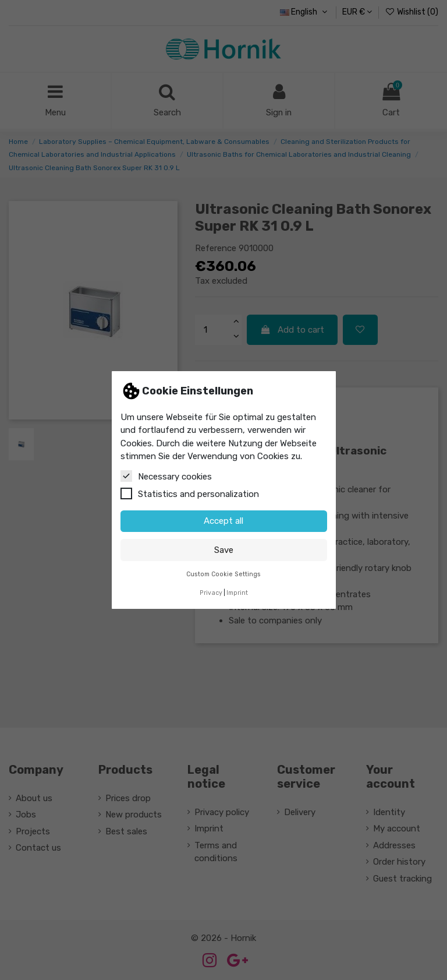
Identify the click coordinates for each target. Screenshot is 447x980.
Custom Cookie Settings (223, 574)
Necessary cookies (166, 476)
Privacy (211, 593)
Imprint (237, 593)
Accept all (223, 521)
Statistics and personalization (190, 493)
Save (224, 550)
